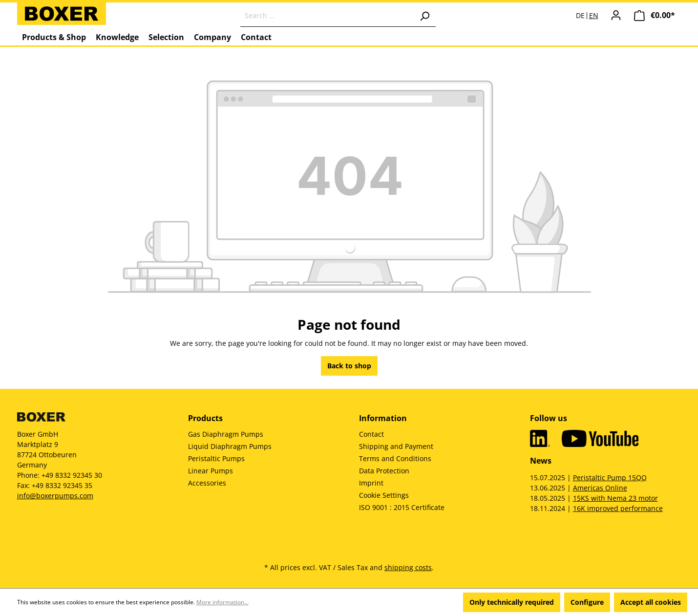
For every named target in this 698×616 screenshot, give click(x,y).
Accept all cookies (651, 602)
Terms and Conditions (395, 458)
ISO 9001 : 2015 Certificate (402, 507)
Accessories (207, 483)
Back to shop (349, 366)
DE (580, 16)
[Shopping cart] (655, 15)
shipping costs (408, 567)
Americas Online (600, 488)
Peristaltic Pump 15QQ (610, 478)
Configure (587, 602)
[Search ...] (327, 16)
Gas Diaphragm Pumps (226, 434)
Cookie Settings (384, 495)
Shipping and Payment (396, 446)
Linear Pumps (211, 471)
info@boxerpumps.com (55, 496)
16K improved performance (618, 508)
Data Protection (384, 471)
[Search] (424, 16)
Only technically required (512, 602)
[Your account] (616, 15)
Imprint (371, 483)
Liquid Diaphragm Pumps (230, 446)
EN (594, 16)
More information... (222, 602)
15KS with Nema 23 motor (615, 498)
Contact (371, 434)
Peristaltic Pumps (216, 458)
